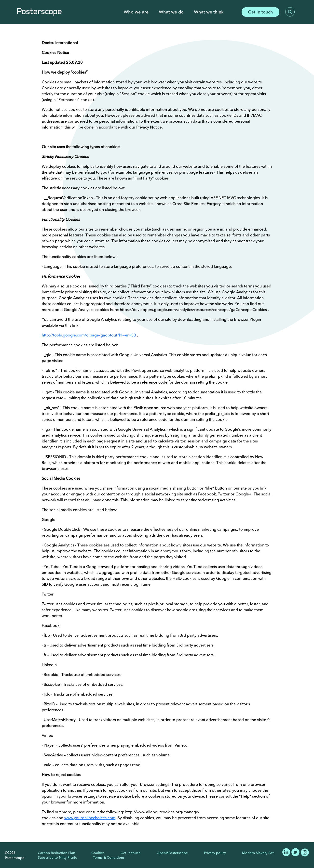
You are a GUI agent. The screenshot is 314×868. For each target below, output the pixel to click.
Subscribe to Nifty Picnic (57, 857)
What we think (209, 12)
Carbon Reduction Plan (56, 853)
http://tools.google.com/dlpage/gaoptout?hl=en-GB (89, 335)
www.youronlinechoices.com (90, 818)
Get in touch (260, 12)
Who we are (136, 12)
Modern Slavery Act (258, 853)
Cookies (98, 853)
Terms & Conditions (109, 857)
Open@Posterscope (172, 853)
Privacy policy (215, 853)
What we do (171, 12)
